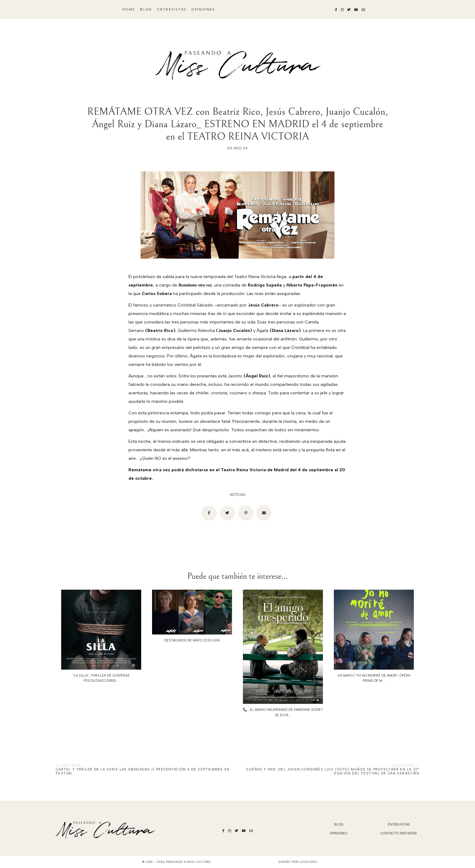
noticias (238, 495)
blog (146, 10)
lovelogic (308, 862)
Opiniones (203, 10)
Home (129, 10)
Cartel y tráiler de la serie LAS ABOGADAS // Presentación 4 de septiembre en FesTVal (143, 771)
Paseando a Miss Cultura (188, 862)
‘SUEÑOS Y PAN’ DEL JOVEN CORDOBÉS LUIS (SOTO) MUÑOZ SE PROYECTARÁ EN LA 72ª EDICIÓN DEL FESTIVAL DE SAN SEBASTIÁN (332, 771)
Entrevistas (172, 10)
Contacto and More (399, 833)
